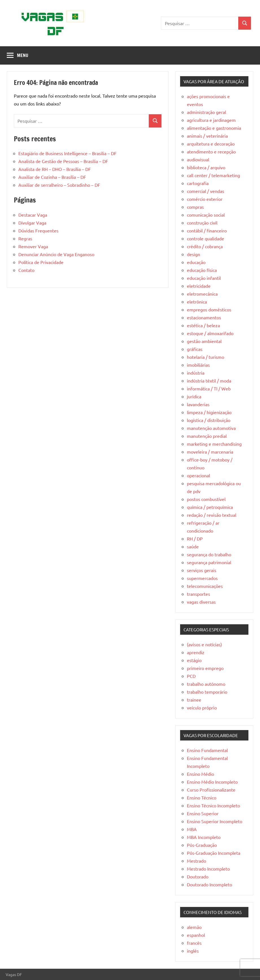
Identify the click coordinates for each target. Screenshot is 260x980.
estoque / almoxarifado (210, 333)
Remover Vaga (33, 246)
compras (195, 207)
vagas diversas (201, 602)
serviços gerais (202, 570)
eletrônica (197, 302)
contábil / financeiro (207, 230)
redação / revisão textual (212, 515)
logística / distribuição (209, 420)
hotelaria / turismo (206, 357)
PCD (191, 676)
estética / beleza (203, 325)
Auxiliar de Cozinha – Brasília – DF (52, 177)
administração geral (207, 112)
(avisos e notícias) (204, 644)
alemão (194, 927)
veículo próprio (202, 707)
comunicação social (206, 215)
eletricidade (199, 286)
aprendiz (196, 652)
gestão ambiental (204, 341)
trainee (194, 700)
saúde (193, 546)
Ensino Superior (203, 813)
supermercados (202, 578)
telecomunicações (205, 586)
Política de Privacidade (41, 262)
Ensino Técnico (202, 797)
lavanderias (198, 404)
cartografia (198, 183)
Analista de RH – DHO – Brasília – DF (55, 169)
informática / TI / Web (209, 388)
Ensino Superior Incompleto (215, 821)
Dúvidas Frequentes (38, 230)
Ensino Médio (200, 774)
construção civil (202, 223)
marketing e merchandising (214, 444)
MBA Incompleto (204, 837)
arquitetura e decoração (211, 144)
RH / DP (195, 539)
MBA (192, 829)
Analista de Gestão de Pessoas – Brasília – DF (63, 161)
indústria (196, 373)
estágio (194, 660)
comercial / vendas (206, 191)
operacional (198, 475)
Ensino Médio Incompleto (212, 782)
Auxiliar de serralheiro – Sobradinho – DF (59, 185)
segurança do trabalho (209, 554)
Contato (26, 270)
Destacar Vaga (33, 215)
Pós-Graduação (202, 845)
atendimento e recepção (211, 151)
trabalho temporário (207, 692)
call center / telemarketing (213, 175)
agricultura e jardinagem (211, 120)
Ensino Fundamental (207, 750)
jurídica (194, 396)
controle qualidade (206, 238)
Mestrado (196, 861)
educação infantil (204, 278)
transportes (198, 594)
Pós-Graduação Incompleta (214, 853)
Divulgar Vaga (32, 223)
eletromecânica (202, 294)
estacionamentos (204, 317)
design (194, 254)
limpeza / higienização (209, 412)
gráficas (195, 349)
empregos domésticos (209, 309)
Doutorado (198, 876)
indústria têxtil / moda (209, 381)
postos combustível (206, 499)
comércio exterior (205, 199)
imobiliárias (198, 365)
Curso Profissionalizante (211, 790)
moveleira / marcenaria (210, 452)
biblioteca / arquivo (206, 167)
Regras (25, 238)
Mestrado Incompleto (208, 869)
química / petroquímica (210, 507)
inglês (193, 951)
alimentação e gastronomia (214, 128)
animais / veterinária (207, 136)
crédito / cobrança (205, 246)
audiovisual (198, 159)
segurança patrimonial (209, 562)
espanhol (196, 935)
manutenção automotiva (211, 428)
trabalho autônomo (206, 684)
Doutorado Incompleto (209, 884)
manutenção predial (207, 436)
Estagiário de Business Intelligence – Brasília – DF (67, 153)
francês (194, 943)
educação (196, 262)
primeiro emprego (205, 668)
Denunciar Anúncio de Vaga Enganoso (56, 254)
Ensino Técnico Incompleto (213, 805)
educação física (202, 270)
